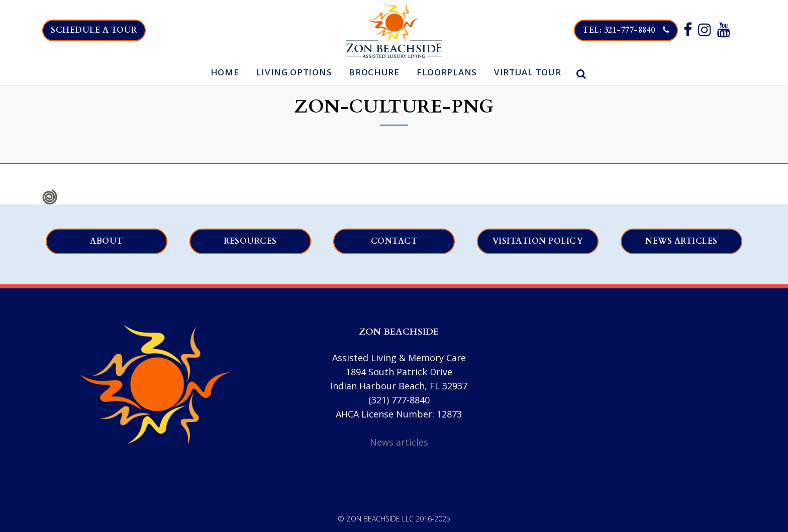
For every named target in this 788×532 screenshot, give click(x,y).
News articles (681, 241)
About (107, 241)
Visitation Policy (538, 241)
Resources (250, 241)
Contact (394, 241)
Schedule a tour (94, 30)
